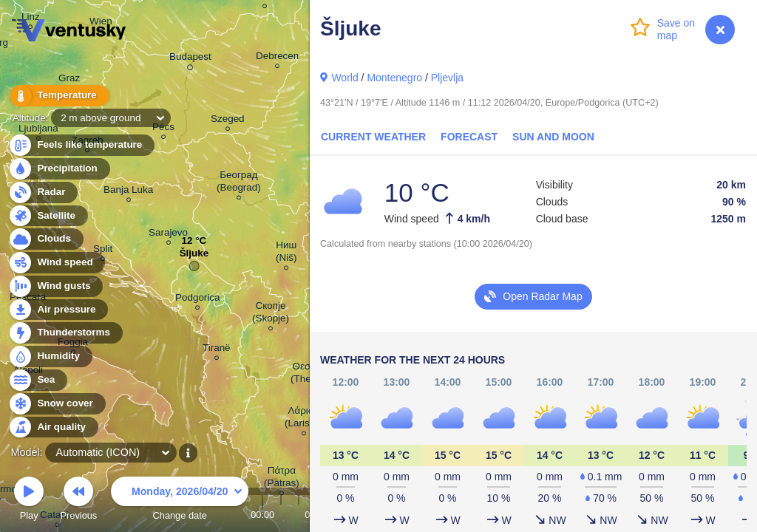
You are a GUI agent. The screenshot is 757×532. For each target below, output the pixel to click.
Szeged (228, 121)
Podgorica (198, 300)
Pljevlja (447, 78)
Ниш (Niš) (286, 253)
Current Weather (373, 137)
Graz (69, 80)
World (344, 78)
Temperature (58, 96)
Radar (43, 192)
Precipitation (59, 169)
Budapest (190, 59)
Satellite (48, 216)
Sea (37, 380)
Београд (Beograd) (239, 183)
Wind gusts (55, 286)
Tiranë (217, 350)
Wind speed (57, 263)
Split (103, 251)
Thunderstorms (65, 333)
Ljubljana (38, 130)
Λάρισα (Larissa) (304, 419)
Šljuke (194, 257)
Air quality (53, 427)
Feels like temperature (81, 145)
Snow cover (57, 404)
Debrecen (277, 58)
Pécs (163, 129)
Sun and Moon (553, 137)
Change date (180, 501)
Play (29, 501)
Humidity (50, 357)
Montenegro (394, 78)
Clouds (45, 239)
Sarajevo (168, 235)
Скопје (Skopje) (271, 314)
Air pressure (58, 310)
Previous (78, 501)
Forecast (469, 137)
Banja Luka (128, 192)
